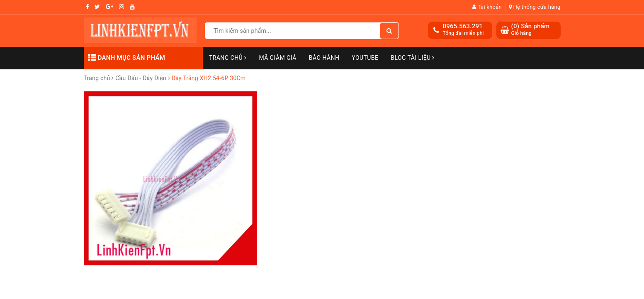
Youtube (365, 58)
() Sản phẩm (531, 30)
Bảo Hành (324, 58)
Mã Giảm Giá (277, 58)
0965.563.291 (463, 26)
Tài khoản (487, 7)
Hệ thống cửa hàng (535, 7)
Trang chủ (228, 58)
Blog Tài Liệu (413, 58)
